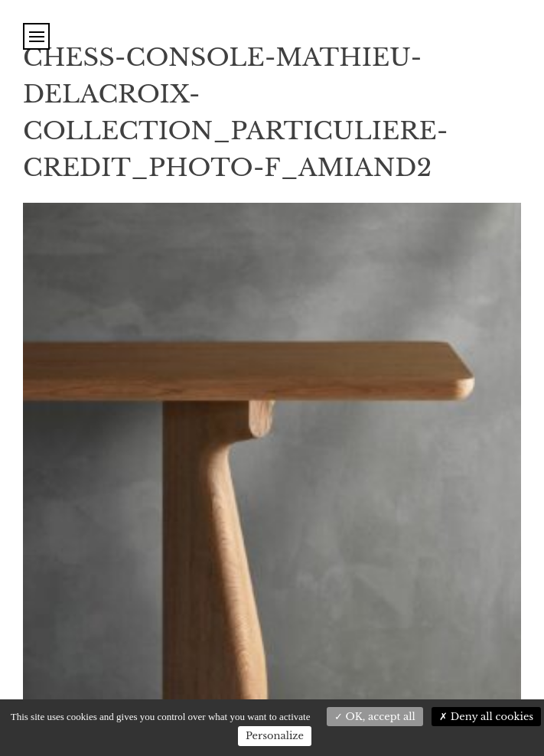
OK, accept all (375, 717)
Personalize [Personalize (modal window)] (275, 736)
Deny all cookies (486, 717)
